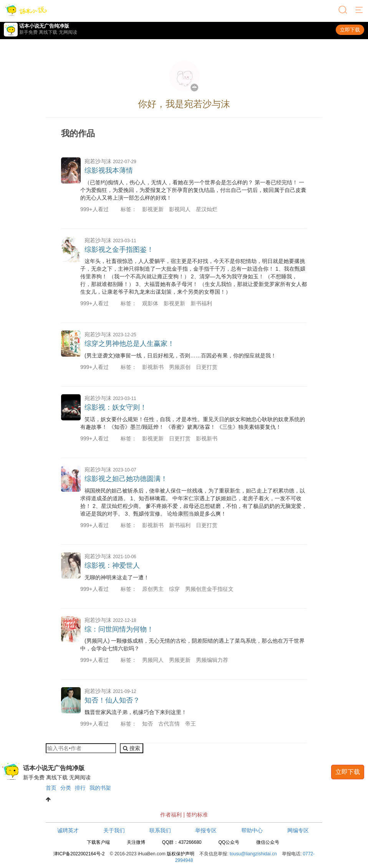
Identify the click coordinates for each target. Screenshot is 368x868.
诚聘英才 (68, 830)
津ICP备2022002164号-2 (79, 854)
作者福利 (171, 815)
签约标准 (197, 815)
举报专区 (206, 830)
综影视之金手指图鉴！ (119, 250)
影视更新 (153, 209)
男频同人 (153, 660)
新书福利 (201, 303)
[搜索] (343, 10)
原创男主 (153, 589)
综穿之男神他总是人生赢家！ (129, 344)
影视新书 (153, 367)
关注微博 (136, 842)
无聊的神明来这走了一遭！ (117, 577)
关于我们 (114, 830)
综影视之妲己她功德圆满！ (126, 479)
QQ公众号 (229, 842)
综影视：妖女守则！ (116, 407)
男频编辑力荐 (212, 660)
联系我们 (160, 830)
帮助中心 (252, 830)
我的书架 (100, 788)
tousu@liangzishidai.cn (253, 854)
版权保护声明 (181, 854)
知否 (148, 724)
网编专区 (298, 830)
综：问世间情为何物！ (119, 629)
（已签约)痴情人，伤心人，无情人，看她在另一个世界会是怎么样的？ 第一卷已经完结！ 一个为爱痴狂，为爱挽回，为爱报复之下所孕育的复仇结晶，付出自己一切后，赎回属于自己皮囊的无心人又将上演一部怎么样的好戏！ (193, 190)
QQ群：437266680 (182, 842)
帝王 (191, 724)
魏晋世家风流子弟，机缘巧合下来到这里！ (136, 712)
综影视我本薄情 (109, 170)
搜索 (132, 748)
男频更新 (180, 660)
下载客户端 (98, 842)
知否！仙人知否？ (112, 700)
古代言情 (169, 724)
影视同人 (180, 209)
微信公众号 (268, 842)
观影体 (150, 303)
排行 (80, 788)
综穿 (174, 589)
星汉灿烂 (207, 209)
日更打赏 (207, 367)
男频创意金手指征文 (209, 589)
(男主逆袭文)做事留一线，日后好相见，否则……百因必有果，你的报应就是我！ (180, 355)
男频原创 (180, 367)
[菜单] (360, 10)
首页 (51, 788)
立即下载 (350, 30)
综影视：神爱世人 (112, 565)
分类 (66, 788)
